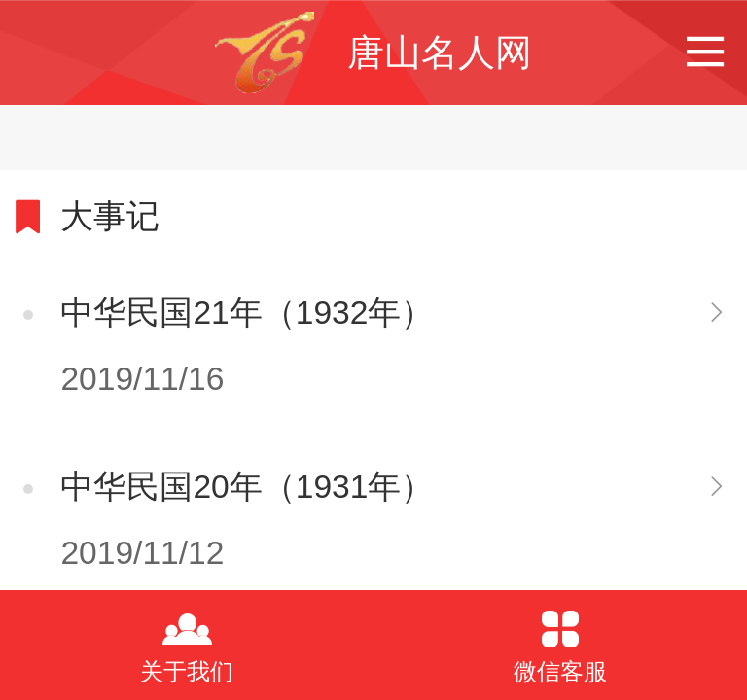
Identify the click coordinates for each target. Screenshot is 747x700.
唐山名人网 (440, 52)
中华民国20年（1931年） (247, 487)
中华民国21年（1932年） (247, 313)
